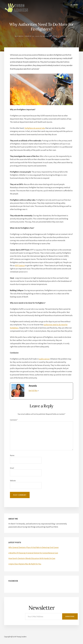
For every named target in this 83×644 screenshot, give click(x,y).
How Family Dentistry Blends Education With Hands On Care (32, 559)
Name (12, 455)
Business (19, 36)
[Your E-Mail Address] (52, 616)
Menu (76, 5)
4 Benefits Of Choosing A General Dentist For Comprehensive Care (33, 553)
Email (12, 468)
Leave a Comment (60, 36)
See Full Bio (33, 391)
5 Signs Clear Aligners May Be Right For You (25, 564)
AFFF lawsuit (20, 266)
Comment (14, 420)
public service (44, 359)
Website (13, 481)
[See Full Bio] (38, 391)
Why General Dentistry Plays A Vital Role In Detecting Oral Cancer (34, 548)
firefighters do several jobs (35, 128)
